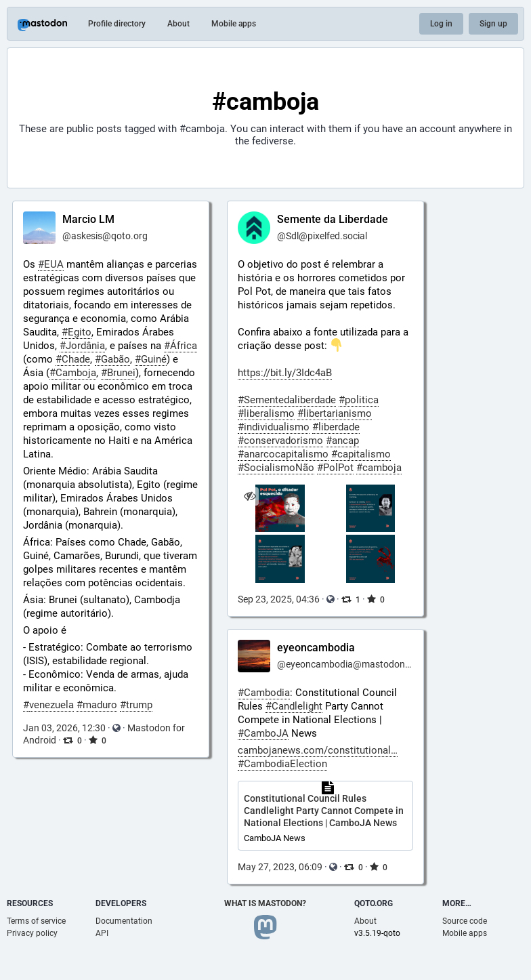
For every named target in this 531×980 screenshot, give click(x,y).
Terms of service (36, 921)
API (102, 933)
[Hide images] (250, 496)
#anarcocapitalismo (283, 454)
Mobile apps (234, 24)
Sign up (493, 24)
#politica (359, 400)
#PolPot (335, 468)
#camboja (379, 468)
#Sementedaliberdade (287, 400)
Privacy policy (32, 933)
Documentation (124, 921)
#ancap (342, 441)
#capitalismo (361, 454)
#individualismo (274, 427)
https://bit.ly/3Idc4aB (285, 373)
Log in (441, 24)
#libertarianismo (335, 413)
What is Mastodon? (265, 903)
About (178, 24)
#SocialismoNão (276, 468)
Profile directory (117, 24)
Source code (465, 921)
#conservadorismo (280, 441)
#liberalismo (266, 413)
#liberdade (336, 427)
